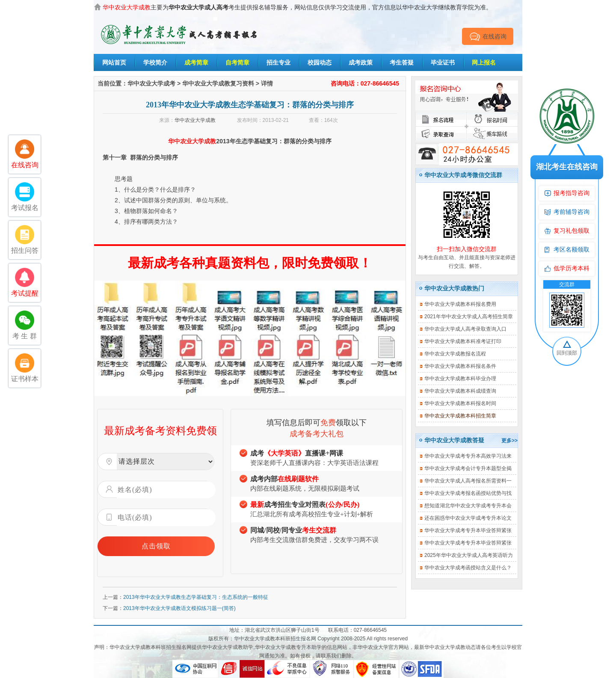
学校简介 (155, 62)
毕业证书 (443, 62)
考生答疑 (402, 62)
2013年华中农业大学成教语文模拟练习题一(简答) (179, 608)
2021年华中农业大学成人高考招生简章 (469, 317)
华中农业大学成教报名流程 (455, 354)
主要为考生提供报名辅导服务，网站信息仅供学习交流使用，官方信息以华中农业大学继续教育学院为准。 (297, 7)
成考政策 (361, 62)
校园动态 (320, 62)
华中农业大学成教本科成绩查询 (460, 391)
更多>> (509, 441)
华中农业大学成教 (195, 120)
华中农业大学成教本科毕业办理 (460, 379)
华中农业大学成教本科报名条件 (460, 366)
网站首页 (114, 62)
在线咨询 (488, 36)
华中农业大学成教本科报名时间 (460, 403)
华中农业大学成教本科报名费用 (460, 304)
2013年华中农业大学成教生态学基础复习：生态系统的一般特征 (196, 597)
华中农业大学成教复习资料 (218, 83)
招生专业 (278, 62)
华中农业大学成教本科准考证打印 (463, 341)
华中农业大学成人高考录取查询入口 (465, 329)
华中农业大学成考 (151, 83)
